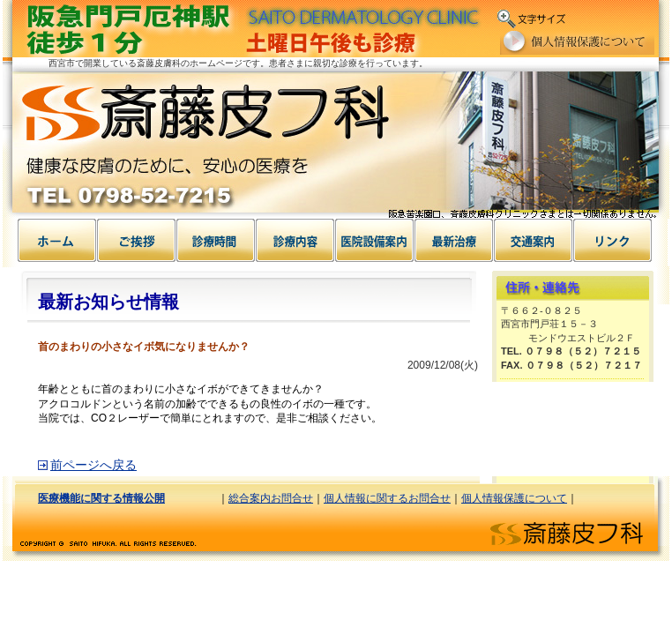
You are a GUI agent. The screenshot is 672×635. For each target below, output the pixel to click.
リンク (613, 240)
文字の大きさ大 (643, 15)
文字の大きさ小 (585, 15)
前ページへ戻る (93, 465)
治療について (454, 240)
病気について (375, 240)
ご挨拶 (137, 240)
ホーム (57, 240)
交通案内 (534, 240)
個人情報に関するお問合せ (387, 498)
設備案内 (295, 240)
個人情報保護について (577, 43)
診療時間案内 (216, 240)
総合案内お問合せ (271, 498)
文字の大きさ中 (614, 15)
